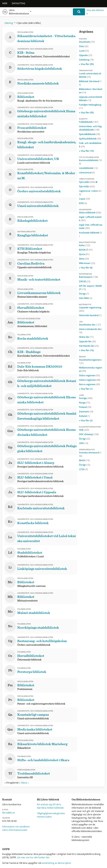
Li (10, 567)
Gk (10, 415)
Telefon (6, 818)
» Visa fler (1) (86, 389)
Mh (10, 597)
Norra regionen (89, 384)
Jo (10, 478)
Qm (10, 730)
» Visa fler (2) (86, 420)
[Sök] (79, 12)
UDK (84, 443)
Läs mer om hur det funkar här (33, 857)
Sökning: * (10, 23)
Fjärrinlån (87, 186)
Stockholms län (90, 325)
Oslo (84, 46)
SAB (84, 430)
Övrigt (84, 294)
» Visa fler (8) (86, 268)
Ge (10, 398)
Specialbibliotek (90, 134)
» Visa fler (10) (86, 151)
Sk (10, 759)
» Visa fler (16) (86, 350)
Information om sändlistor (16, 827)
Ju (10, 492)
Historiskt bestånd (90, 315)
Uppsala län (87, 341)
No (10, 626)
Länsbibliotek (88, 168)
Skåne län (86, 337)
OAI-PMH (86, 298)
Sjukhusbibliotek (90, 139)
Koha (85, 245)
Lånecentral (87, 173)
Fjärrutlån (88, 182)
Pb (10, 671)
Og (10, 641)
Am (10, 322)
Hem (5, 3)
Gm (10, 431)
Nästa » (25, 783)
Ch (10, 352)
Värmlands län (89, 346)
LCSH (83, 469)
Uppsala (86, 55)
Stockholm (87, 42)
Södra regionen (89, 375)
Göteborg (86, 60)
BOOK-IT (86, 250)
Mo (10, 612)
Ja (10, 463)
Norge (85, 403)
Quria (84, 254)
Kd (10, 507)
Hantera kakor (44, 817)
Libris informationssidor (15, 830)
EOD (83, 203)
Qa (10, 715)
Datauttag (19, 3)
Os (10, 656)
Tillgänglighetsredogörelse (51, 813)
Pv (10, 700)
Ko (10, 522)
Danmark (86, 412)
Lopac (84, 199)
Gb (10, 382)
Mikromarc (87, 263)
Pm (10, 685)
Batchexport (88, 277)
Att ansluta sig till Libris (49, 804)
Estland (84, 416)
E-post (5, 810)
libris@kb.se (8, 813)
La (10, 537)
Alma (84, 259)
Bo (10, 337)
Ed (10, 367)
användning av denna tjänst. (57, 863)
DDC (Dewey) (89, 434)
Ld (10, 553)
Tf (10, 774)
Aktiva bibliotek (90, 213)
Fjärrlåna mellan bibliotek (50, 808)
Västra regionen (90, 380)
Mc (10, 582)
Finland (85, 407)
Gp (10, 447)
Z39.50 (85, 281)
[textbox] (50, 12)
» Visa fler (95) (86, 64)
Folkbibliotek (89, 122)
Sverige (86, 398)
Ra (10, 744)
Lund (84, 51)
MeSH (84, 460)
